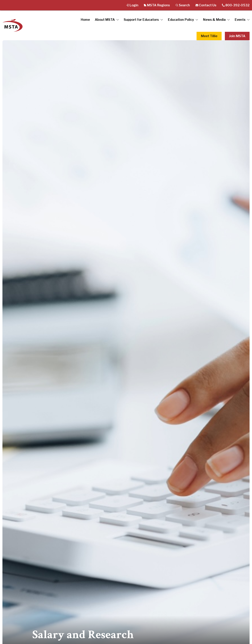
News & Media (216, 20)
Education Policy (183, 20)
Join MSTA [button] (237, 36)
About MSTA (107, 20)
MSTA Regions (157, 5)
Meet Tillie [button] (209, 36)
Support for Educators (143, 20)
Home (85, 20)
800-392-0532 (236, 5)
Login (132, 5)
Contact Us (206, 5)
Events (242, 20)
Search (183, 5)
